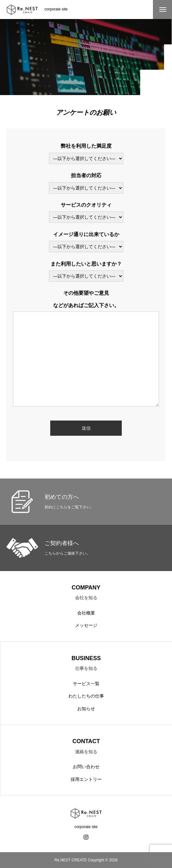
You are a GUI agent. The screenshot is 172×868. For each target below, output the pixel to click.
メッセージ (86, 625)
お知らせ (86, 709)
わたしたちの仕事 (86, 696)
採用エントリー (86, 779)
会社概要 (86, 613)
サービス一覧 (86, 684)
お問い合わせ (86, 767)
